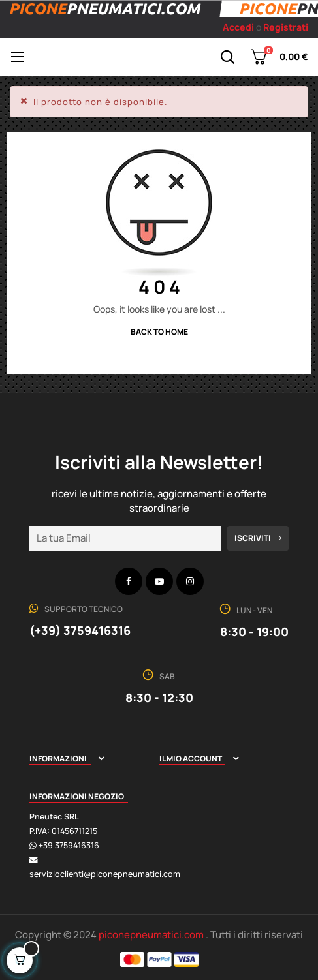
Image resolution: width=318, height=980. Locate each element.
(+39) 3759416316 (80, 630)
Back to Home (159, 332)
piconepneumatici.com (152, 935)
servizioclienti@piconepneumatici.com (105, 874)
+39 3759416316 (69, 845)
